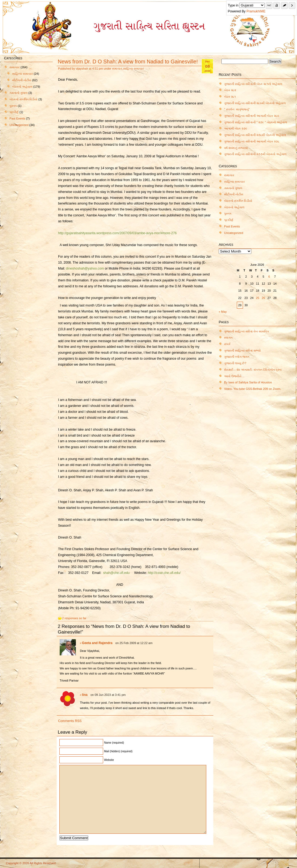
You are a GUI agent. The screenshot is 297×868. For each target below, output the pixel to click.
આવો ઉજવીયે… (234, 376)
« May (223, 312)
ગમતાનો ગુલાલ (18, 93)
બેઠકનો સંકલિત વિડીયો (23, 99)
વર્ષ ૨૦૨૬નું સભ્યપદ (237, 148)
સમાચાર (15, 67)
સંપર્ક (227, 344)
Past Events (17, 118)
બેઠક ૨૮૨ (230, 90)
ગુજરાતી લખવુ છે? (235, 363)
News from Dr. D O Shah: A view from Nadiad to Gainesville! (128, 62)
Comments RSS (70, 721)
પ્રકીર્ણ (14, 112)
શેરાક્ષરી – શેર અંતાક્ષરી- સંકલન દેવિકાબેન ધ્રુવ (253, 370)
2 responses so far (74, 618)
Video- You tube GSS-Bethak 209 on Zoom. (253, 389)
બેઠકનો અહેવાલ (22, 87)
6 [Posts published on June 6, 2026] (269, 277)
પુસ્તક (13, 106)
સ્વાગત (228, 338)
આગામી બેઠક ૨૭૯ (236, 128)
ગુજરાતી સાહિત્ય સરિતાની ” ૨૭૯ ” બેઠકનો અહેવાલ (256, 122)
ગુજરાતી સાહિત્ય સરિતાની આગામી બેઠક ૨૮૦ (252, 116)
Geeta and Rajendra (97, 643)
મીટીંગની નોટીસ (22, 80)
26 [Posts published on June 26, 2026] (263, 298)
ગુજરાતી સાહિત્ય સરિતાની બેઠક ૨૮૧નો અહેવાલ (253, 84)
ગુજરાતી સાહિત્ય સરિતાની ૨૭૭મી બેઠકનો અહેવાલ (255, 154)
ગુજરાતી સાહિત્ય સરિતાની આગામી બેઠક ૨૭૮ (252, 141)
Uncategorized (19, 125)
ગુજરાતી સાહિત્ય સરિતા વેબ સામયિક (247, 331)
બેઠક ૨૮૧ (230, 97)
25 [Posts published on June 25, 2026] (258, 298)
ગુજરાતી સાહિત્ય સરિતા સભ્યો (242, 350)
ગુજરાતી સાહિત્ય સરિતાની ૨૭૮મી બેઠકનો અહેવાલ (255, 135)
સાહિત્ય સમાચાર (23, 74)
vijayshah (82, 69)
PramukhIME (256, 11)
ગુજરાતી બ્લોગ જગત (237, 357)
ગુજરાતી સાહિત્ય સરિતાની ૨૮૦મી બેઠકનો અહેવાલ (255, 103)
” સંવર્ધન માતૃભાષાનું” (237, 109)
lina (85, 695)
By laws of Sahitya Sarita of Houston (248, 382)
